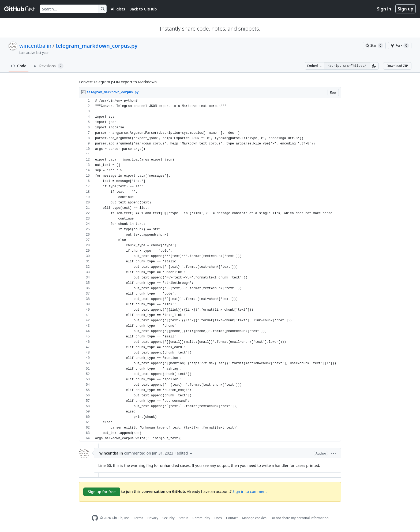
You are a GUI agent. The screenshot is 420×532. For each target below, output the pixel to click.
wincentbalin (35, 46)
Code (19, 66)
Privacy (153, 518)
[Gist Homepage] (20, 9)
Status (184, 518)
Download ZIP (397, 66)
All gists (118, 9)
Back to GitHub (143, 9)
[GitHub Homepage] (95, 518)
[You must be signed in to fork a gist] (400, 46)
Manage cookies (254, 518)
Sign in (384, 9)
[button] (374, 66)
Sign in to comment (250, 491)
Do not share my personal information (300, 518)
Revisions (48, 66)
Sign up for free (102, 492)
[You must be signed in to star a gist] (374, 46)
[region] (210, 270)
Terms (139, 518)
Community (201, 518)
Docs (218, 518)
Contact (232, 518)
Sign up (406, 9)
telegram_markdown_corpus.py (96, 46)
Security (169, 518)
